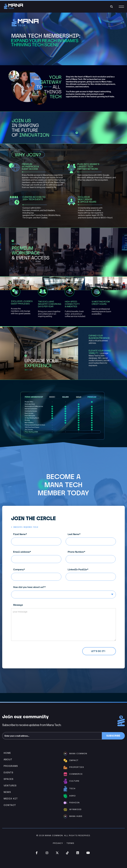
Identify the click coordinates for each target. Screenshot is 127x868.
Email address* (38, 557)
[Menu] (121, 8)
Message (66, 622)
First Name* (38, 539)
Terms (70, 843)
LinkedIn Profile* (93, 574)
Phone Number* (93, 557)
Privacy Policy (36, 649)
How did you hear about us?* (66, 592)
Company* (38, 574)
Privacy (58, 843)
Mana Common (54, 835)
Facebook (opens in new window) (37, 853)
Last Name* (93, 539)
